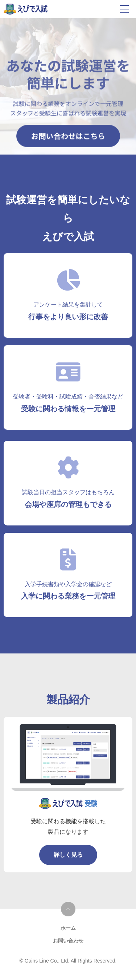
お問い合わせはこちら (68, 136)
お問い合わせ (68, 941)
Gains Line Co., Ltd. (48, 961)
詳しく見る (68, 855)
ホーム (68, 928)
